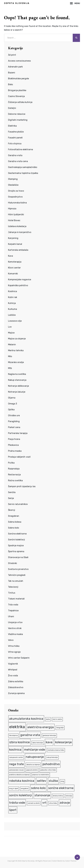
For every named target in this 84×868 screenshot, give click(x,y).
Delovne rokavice (17, 114)
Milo (10, 356)
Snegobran (14, 516)
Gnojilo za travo (16, 191)
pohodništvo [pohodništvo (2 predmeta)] (51, 764)
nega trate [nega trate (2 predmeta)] (16, 764)
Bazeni (12, 73)
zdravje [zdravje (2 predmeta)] (65, 803)
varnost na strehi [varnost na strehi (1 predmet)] (34, 803)
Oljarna (12, 398)
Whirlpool (13, 670)
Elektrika (12, 126)
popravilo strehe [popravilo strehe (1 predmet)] (32, 770)
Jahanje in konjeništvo (20, 232)
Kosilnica (12, 291)
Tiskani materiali (16, 599)
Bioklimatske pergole (18, 79)
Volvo (11, 640)
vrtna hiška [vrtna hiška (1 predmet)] (53, 803)
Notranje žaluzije (17, 392)
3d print (12, 55)
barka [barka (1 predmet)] (48, 719)
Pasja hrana (14, 439)
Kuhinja (12, 303)
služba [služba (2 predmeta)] (53, 781)
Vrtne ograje (14, 652)
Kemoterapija (15, 262)
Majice (11, 333)
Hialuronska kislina (17, 203)
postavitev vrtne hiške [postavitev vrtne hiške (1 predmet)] (48, 770)
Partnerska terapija (18, 433)
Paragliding (14, 421)
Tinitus (12, 593)
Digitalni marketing (18, 120)
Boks (10, 84)
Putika (11, 463)
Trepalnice (13, 611)
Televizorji (13, 587)
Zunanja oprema (16, 693)
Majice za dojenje (17, 339)
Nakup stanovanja (17, 380)
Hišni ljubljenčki (16, 214)
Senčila (12, 492)
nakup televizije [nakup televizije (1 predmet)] (52, 757)
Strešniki (12, 563)
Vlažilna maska (15, 634)
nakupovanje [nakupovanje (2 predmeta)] (35, 757)
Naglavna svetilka (17, 374)
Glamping (13, 179)
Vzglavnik (13, 664)
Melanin (12, 345)
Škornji (12, 510)
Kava (10, 256)
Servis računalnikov (18, 504)
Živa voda (13, 676)
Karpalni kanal (15, 244)
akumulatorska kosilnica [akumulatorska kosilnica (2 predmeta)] (26, 719)
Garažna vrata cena (18, 161)
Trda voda (13, 605)
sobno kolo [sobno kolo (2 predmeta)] (38, 788)
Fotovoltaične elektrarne (20, 149)
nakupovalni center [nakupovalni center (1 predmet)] (16, 757)
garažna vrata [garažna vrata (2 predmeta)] (30, 735)
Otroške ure (14, 415)
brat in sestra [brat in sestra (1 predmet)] (57, 719)
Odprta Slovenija (17, 3)
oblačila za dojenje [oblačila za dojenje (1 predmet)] (33, 765)
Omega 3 (12, 404)
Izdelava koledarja (17, 226)
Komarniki (13, 274)
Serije (11, 498)
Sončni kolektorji (16, 540)
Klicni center (14, 268)
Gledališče (13, 185)
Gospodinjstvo (15, 197)
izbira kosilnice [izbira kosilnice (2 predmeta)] (19, 742)
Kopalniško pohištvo (18, 285)
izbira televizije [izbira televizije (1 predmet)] (38, 743)
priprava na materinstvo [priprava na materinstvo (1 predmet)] (41, 775)
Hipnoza (12, 209)
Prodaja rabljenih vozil (19, 457)
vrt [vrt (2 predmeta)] (44, 803)
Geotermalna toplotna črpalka (23, 173)
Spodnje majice (16, 546)
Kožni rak (13, 297)
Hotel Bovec (14, 220)
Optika (11, 410)
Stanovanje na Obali (18, 557)
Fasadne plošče (16, 132)
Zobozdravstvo (16, 687)
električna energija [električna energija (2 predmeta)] (41, 727)
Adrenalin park (15, 67)
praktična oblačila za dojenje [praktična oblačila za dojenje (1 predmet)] (19, 775)
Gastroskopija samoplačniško (23, 167)
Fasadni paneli (15, 138)
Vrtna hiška (14, 646)
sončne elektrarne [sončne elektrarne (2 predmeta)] (61, 788)
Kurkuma (12, 309)
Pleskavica (13, 445)
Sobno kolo (14, 528)
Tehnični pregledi (17, 575)
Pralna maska (15, 451)
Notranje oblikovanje (18, 386)
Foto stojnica (15, 144)
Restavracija (14, 475)
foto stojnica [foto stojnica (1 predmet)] (13, 735)
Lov (10, 327)
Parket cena (14, 427)
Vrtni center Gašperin (19, 658)
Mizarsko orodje (16, 362)
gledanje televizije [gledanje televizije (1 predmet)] (49, 735)
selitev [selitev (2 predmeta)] (42, 781)
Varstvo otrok (15, 628)
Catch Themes (71, 861)
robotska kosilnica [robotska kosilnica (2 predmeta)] (22, 781)
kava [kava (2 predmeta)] (49, 742)
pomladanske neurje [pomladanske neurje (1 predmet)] (16, 770)
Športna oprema (16, 551)
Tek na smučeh (16, 581)
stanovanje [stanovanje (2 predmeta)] (42, 795)
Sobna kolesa (15, 522)
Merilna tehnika (16, 350)
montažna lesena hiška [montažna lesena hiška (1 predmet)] (56, 750)
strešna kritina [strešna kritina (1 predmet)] (58, 796)
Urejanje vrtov (15, 622)
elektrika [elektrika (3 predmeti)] (17, 727)
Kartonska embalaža (18, 250)
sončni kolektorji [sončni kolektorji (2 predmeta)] (20, 795)
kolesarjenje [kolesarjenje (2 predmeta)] (63, 742)
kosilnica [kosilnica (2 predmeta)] (15, 750)
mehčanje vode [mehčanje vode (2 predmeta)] (35, 750)
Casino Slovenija (16, 96)
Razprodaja (14, 469)
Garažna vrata (15, 155)
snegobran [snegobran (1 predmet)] (25, 789)
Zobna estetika (16, 681)
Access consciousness (19, 61)
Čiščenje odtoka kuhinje (20, 102)
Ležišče (12, 315)
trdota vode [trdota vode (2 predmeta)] (17, 803)
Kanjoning (13, 238)
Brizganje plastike (17, 90)
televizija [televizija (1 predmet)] (69, 796)
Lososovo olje (15, 321)
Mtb (10, 368)
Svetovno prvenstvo (18, 569)
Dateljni (12, 108)
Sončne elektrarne (17, 534)
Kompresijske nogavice (20, 280)
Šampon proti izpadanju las (22, 486)
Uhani (11, 616)
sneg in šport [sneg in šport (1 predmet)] (14, 789)
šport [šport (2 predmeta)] (13, 810)
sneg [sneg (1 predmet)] (62, 781)
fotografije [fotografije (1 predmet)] (60, 728)
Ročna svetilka (15, 480)
